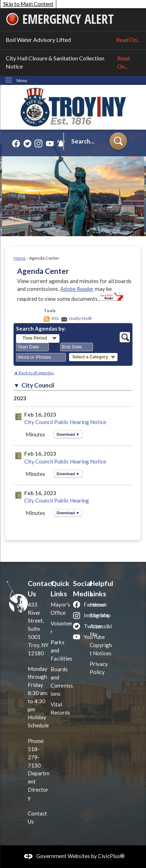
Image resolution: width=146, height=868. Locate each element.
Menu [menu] (22, 80)
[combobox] (32, 347)
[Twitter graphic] (27, 143)
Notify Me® (80, 318)
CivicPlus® (111, 856)
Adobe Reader (77, 289)
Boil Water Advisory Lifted (73, 40)
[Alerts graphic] (61, 143)
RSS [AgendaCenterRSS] (55, 318)
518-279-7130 (34, 757)
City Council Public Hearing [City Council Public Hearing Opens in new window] (57, 500)
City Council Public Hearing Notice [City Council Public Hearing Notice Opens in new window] (65, 422)
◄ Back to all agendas (34, 373)
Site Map (100, 615)
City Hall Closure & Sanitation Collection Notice (73, 62)
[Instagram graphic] (38, 143)
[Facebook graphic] (16, 143)
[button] (118, 142)
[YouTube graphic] (50, 143)
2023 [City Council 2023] (20, 398)
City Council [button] (38, 385)
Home (20, 258)
